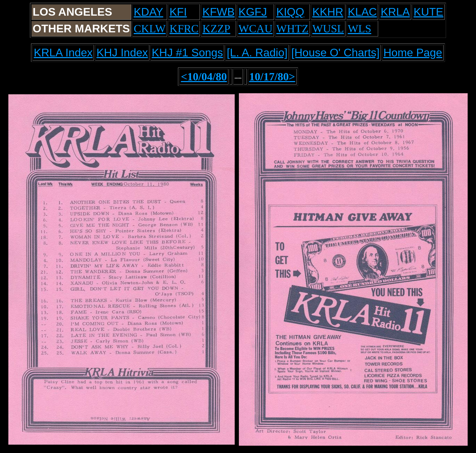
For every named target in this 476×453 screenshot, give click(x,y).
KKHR (328, 12)
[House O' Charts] (335, 53)
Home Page (413, 53)
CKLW (150, 29)
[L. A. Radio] (257, 53)
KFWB (218, 12)
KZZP (216, 29)
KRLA (395, 12)
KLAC (362, 12)
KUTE (428, 12)
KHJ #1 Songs (188, 53)
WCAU (256, 29)
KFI (178, 12)
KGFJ (253, 12)
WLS (360, 29)
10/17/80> (272, 77)
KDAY (149, 12)
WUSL (328, 29)
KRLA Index (63, 53)
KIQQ (290, 12)
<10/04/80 (204, 77)
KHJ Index (122, 53)
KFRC (184, 29)
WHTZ (292, 29)
